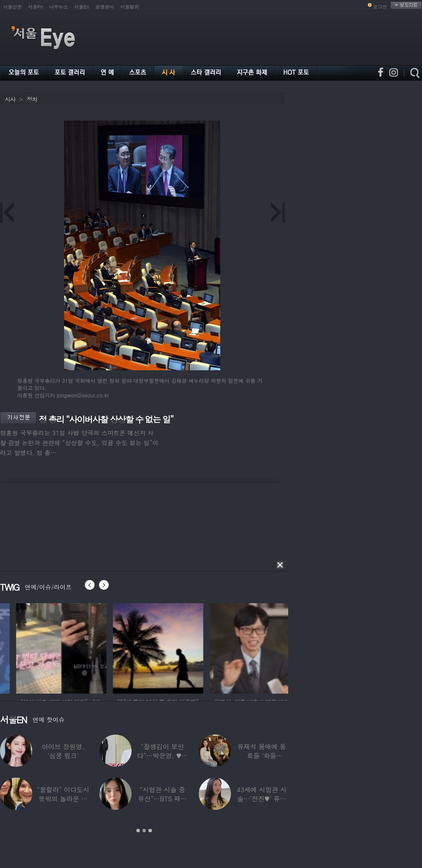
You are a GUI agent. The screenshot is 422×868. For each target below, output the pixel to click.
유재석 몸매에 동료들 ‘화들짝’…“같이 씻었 (262, 755)
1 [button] (138, 831)
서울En (82, 7)
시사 (10, 99)
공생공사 (105, 7)
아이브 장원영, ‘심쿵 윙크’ (63, 751)
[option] (120, 647)
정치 (32, 99)
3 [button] (150, 831)
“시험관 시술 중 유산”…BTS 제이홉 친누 (163, 798)
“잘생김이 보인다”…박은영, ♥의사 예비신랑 (163, 755)
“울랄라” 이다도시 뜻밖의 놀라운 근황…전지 (63, 798)
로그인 (380, 7)
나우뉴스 (59, 7)
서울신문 (12, 7)
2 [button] (144, 831)
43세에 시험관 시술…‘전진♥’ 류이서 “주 (262, 798)
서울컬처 (130, 7)
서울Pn (35, 7)
